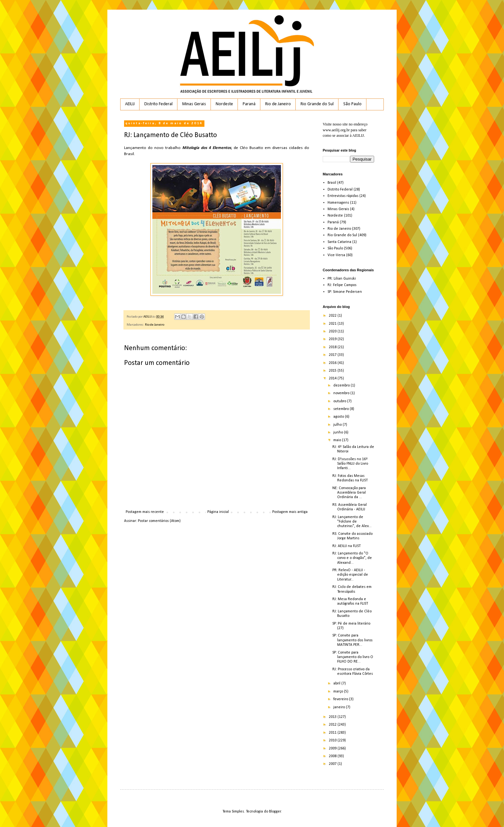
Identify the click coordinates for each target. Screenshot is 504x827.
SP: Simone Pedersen (345, 292)
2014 (333, 378)
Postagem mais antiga (290, 512)
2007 (333, 764)
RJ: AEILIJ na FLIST (346, 546)
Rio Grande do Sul (317, 104)
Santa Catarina (339, 242)
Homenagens (338, 203)
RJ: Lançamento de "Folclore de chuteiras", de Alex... (352, 522)
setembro (342, 409)
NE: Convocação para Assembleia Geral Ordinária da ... (349, 493)
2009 (333, 748)
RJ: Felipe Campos (342, 285)
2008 (333, 756)
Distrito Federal (158, 104)
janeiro (340, 707)
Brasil (332, 183)
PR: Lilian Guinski (342, 279)
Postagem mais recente (145, 512)
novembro (342, 393)
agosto (339, 417)
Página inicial (218, 512)
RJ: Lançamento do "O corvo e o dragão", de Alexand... (352, 558)
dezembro (342, 386)
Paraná (249, 104)
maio (338, 440)
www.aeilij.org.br (336, 130)
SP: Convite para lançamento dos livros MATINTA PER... (352, 640)
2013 (333, 717)
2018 (333, 347)
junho (339, 432)
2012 (333, 725)
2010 (333, 740)
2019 (333, 339)
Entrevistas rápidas (343, 196)
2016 (333, 363)
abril (337, 683)
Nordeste (224, 104)
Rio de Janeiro (278, 104)
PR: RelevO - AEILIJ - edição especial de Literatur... (350, 575)
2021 (333, 324)
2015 (333, 371)
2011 (333, 733)
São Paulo (352, 104)
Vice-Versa (336, 255)
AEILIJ (130, 104)
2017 (333, 355)
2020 (333, 331)
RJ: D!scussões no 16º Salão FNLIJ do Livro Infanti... (350, 464)
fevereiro (341, 699)
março (339, 692)
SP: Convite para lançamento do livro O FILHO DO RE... (353, 657)
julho (338, 425)
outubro (340, 401)
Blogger (275, 812)
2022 (333, 316)
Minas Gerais (194, 104)
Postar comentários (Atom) (159, 521)
